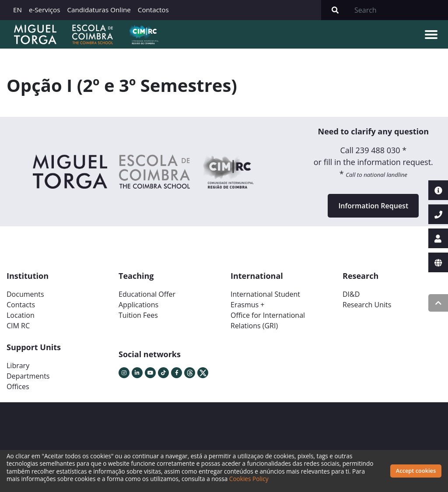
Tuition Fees (138, 315)
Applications (138, 305)
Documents (25, 294)
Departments (28, 376)
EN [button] (17, 10)
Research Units (367, 305)
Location (21, 315)
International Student (265, 294)
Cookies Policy (249, 479)
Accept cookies (416, 471)
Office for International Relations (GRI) (268, 320)
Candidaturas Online (99, 10)
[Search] (399, 10)
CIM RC (18, 326)
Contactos (153, 10)
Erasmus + (248, 305)
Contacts (21, 305)
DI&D (351, 294)
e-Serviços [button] (45, 10)
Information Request (373, 206)
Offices (18, 387)
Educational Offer (147, 294)
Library (18, 365)
